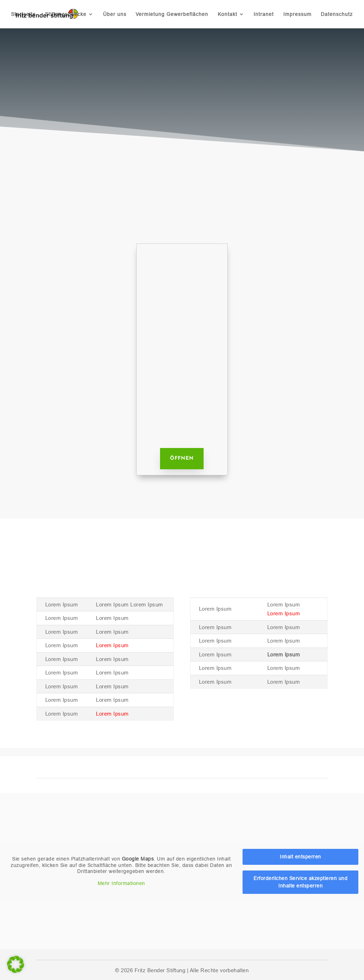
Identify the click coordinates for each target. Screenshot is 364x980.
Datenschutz (337, 14)
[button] (16, 964)
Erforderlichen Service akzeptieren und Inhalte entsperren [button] (300, 882)
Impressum (297, 14)
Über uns (115, 14)
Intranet (264, 14)
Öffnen (182, 458)
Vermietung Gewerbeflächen (172, 14)
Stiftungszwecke (66, 14)
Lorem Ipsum (112, 645)
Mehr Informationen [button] (121, 883)
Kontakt (227, 14)
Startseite (23, 14)
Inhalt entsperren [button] (300, 856)
